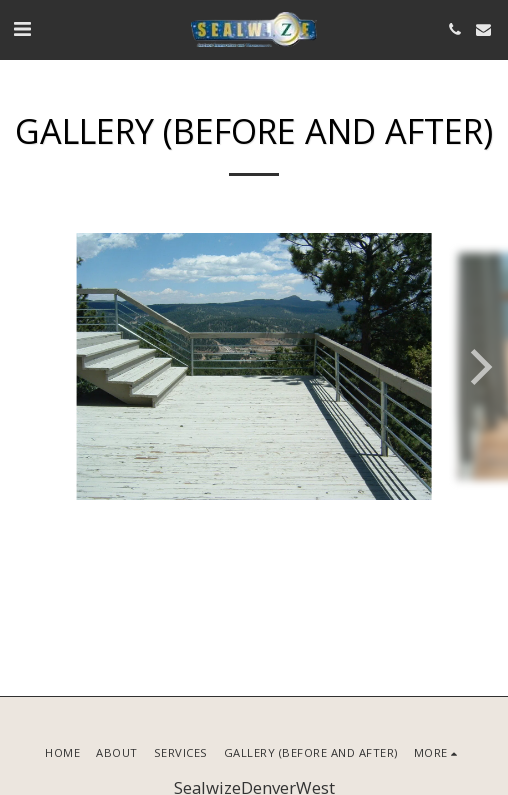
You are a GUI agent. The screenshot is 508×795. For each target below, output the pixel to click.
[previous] (30, 367)
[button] (22, 28)
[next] (478, 367)
